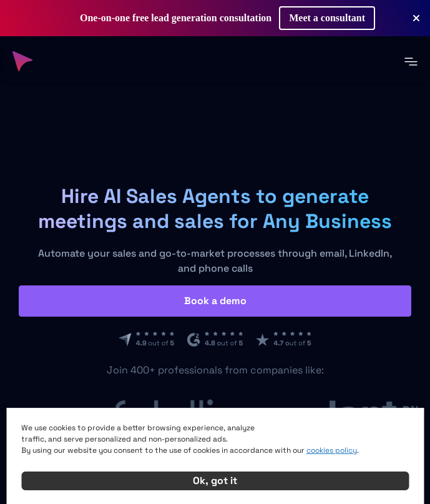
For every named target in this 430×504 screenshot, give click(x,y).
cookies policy (332, 450)
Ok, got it (215, 481)
